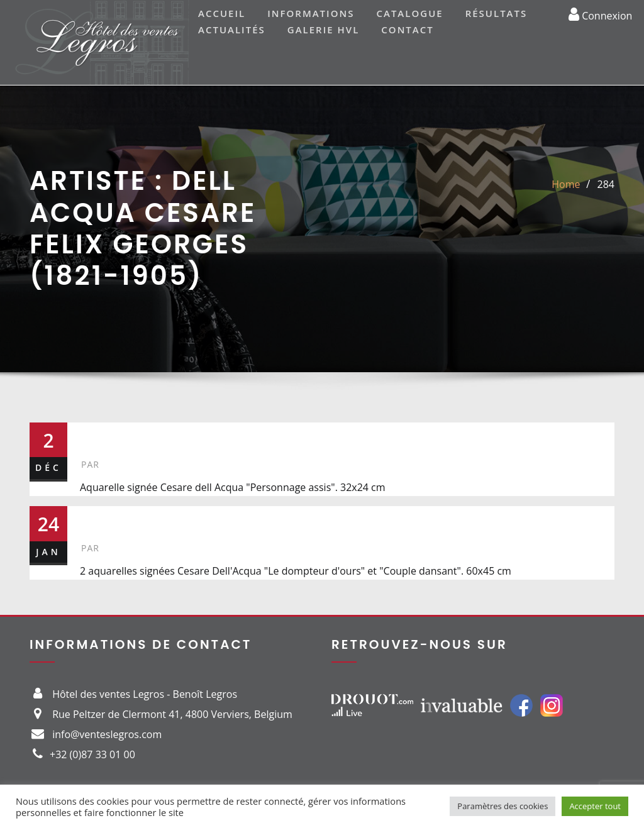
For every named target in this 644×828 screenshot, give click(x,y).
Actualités (232, 30)
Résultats (497, 13)
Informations (311, 13)
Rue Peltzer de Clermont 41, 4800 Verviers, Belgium (172, 714)
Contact (407, 30)
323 (100, 519)
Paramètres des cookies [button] (502, 806)
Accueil (222, 13)
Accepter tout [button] (595, 806)
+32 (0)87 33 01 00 (92, 754)
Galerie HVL (324, 30)
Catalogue (409, 13)
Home (566, 184)
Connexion (600, 14)
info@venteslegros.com (107, 734)
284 (606, 184)
